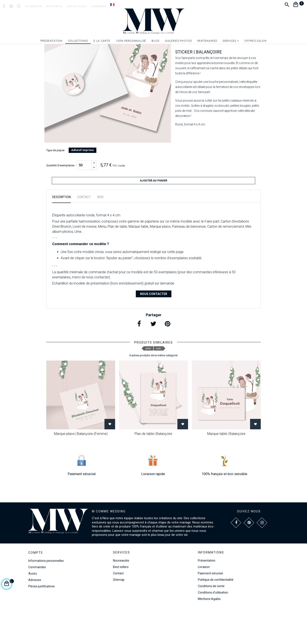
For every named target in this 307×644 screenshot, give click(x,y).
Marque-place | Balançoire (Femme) (81, 469)
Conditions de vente (211, 621)
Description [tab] (62, 232)
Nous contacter (154, 329)
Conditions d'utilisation (213, 628)
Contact (118, 609)
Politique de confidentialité (216, 615)
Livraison (204, 602)
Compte (36, 588)
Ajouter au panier (153, 218)
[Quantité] (84, 203)
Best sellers (121, 602)
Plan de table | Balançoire (153, 469)
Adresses (35, 615)
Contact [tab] (84, 232)
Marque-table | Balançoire (226, 469)
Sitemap (119, 615)
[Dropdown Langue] (112, 4)
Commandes (37, 602)
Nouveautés (121, 596)
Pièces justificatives (42, 622)
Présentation (207, 596)
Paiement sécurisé (210, 609)
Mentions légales (209, 634)
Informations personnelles (46, 596)
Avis (100, 232)
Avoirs (33, 609)
